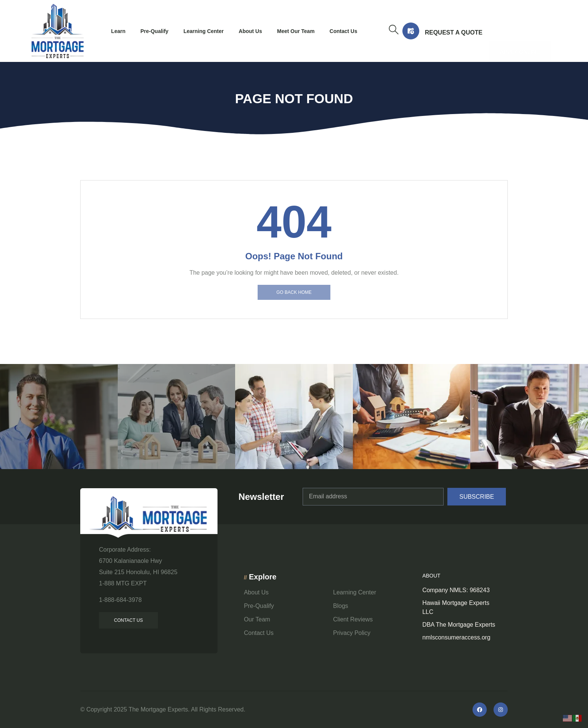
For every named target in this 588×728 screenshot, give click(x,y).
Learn (118, 31)
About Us (250, 31)
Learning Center (203, 31)
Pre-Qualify (154, 31)
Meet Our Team (296, 31)
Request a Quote (454, 32)
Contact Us (343, 31)
